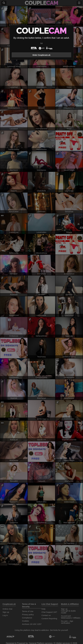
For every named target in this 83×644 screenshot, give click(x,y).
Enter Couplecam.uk (42, 55)
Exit (42, 43)
